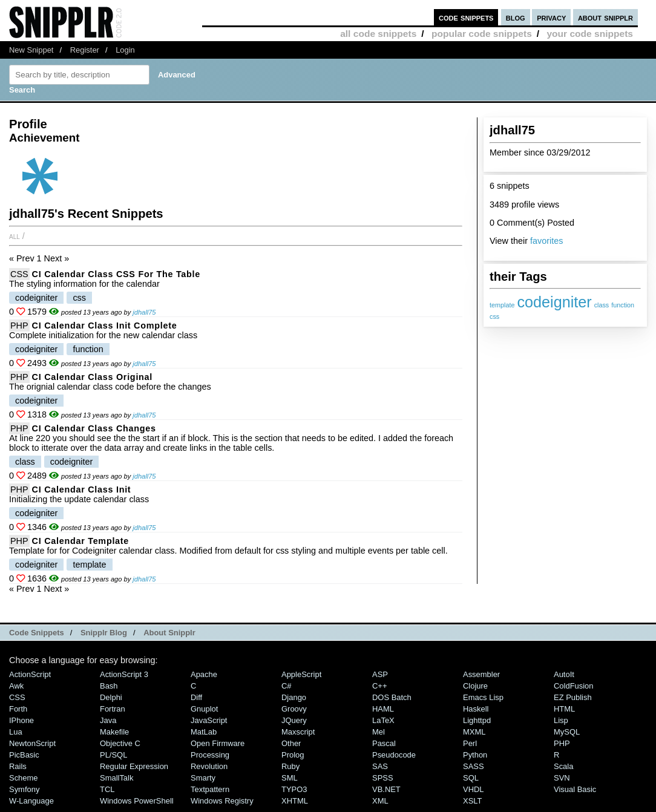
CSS (19, 274)
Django (294, 697)
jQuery (294, 720)
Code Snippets (37, 633)
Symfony (24, 789)
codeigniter (554, 302)
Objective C (120, 743)
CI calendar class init (82, 489)
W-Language (31, 801)
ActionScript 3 (124, 674)
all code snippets (378, 34)
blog (516, 17)
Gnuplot (204, 709)
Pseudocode (394, 755)
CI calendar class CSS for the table (116, 274)
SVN (562, 778)
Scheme (24, 778)
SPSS (383, 778)
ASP (380, 674)
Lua (16, 732)
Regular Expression (134, 766)
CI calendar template (80, 541)
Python (475, 755)
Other (291, 743)
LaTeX (383, 720)
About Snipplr (169, 633)
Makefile (114, 732)
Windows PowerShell (137, 801)
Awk (16, 686)
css (494, 316)
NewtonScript (32, 743)
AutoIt (564, 674)
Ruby (290, 766)
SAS (380, 766)
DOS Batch (392, 697)
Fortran (113, 709)
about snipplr (605, 17)
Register (85, 50)
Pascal (384, 743)
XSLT (472, 801)
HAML (383, 709)
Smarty (203, 778)
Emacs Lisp (483, 697)
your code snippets (590, 34)
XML (380, 801)
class (602, 305)
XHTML (295, 801)
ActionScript (30, 674)
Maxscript (298, 732)
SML (290, 778)
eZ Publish (573, 697)
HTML (564, 709)
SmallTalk (116, 778)
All (15, 236)
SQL (471, 778)
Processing (210, 755)
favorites (546, 241)
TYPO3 (294, 789)
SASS (474, 766)
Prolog (293, 755)
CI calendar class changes (94, 428)
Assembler (481, 674)
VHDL (474, 789)
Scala (563, 766)
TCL (107, 789)
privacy (551, 17)
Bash (109, 686)
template (502, 305)
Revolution (209, 766)
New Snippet (31, 50)
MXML (474, 732)
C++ (379, 686)
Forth (18, 709)
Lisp (561, 720)
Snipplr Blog (104, 633)
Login (125, 50)
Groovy (294, 709)
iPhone (21, 720)
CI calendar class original (92, 377)
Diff (196, 697)
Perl (470, 743)
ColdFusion (574, 686)
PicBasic (24, 755)
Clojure (475, 686)
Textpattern (210, 789)
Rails (18, 766)
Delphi (111, 697)
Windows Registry (222, 801)
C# (287, 686)
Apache (204, 674)
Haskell (476, 709)
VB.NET (386, 789)
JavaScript (209, 720)
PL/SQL (113, 755)
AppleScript (301, 674)
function (623, 305)
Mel (379, 732)
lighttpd (477, 720)
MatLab (204, 732)
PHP (19, 326)
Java (108, 720)
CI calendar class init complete (105, 326)
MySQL (567, 732)
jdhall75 (144, 312)
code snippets (466, 17)
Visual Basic (575, 789)
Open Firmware (218, 743)
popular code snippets (482, 34)
